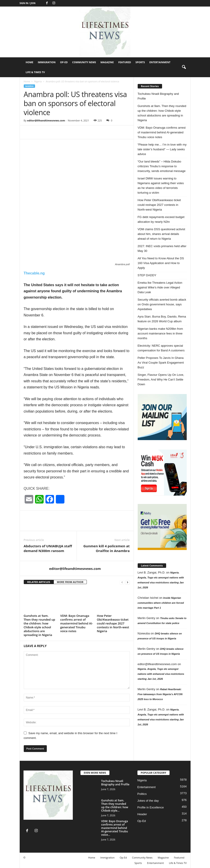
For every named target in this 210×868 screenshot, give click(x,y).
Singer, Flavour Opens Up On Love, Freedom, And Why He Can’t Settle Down (161, 379)
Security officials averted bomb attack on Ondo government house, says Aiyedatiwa (162, 304)
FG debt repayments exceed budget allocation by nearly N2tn (161, 219)
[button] (184, 67)
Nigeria (38, 81)
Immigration (47, 62)
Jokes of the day (148, 801)
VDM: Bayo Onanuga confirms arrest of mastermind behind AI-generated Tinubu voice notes (77, 623)
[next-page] (127, 582)
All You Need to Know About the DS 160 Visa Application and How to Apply (161, 263)
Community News (84, 62)
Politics (142, 794)
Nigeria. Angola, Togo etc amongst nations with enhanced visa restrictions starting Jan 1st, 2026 (161, 674)
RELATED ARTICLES (39, 582)
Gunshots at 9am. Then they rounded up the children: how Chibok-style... (115, 805)
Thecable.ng (34, 273)
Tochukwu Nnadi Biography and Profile (158, 96)
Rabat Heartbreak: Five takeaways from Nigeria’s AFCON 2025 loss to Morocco (160, 694)
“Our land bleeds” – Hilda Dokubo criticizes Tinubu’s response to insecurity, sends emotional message (162, 166)
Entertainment (160, 62)
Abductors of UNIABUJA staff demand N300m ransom (48, 548)
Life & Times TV (35, 72)
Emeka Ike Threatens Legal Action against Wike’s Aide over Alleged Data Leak (160, 287)
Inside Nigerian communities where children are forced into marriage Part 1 (161, 603)
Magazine (107, 62)
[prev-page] (122, 582)
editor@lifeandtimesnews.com (46, 120)
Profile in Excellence (151, 807)
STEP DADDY (147, 275)
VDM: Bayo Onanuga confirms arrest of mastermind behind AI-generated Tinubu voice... (115, 828)
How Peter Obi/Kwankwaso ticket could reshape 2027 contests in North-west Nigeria (113, 623)
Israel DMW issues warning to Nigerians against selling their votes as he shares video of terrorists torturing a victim (161, 186)
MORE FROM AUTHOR (70, 582)
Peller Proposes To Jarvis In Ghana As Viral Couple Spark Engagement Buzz (161, 363)
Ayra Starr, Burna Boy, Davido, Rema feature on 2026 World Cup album (162, 319)
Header (142, 814)
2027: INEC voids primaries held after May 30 (162, 248)
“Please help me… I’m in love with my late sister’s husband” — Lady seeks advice (162, 149)
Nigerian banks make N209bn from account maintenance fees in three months (160, 333)
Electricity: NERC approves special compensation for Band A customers (161, 348)
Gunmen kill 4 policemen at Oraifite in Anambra (107, 548)
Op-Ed (64, 62)
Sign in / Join (28, 3)
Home (30, 62)
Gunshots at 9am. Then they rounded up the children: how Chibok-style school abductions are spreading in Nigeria (39, 625)
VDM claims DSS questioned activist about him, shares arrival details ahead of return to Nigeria (161, 234)
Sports (140, 62)
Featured (125, 62)
